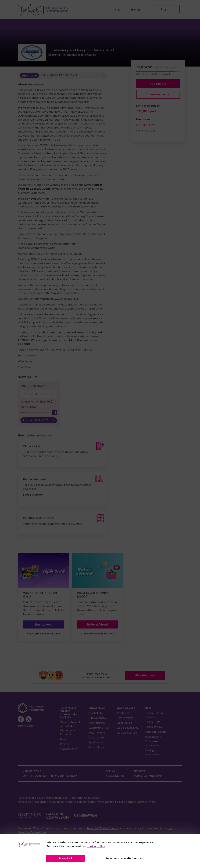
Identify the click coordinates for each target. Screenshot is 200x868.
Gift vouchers (97, 718)
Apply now (124, 713)
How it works (97, 733)
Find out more (33, 495)
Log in (165, 9)
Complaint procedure (152, 743)
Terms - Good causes (154, 715)
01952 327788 (115, 776)
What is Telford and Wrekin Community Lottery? (70, 728)
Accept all (65, 858)
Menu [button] (136, 10)
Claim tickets (97, 723)
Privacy (65, 744)
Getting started (127, 733)
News (64, 739)
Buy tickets (158, 84)
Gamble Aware (146, 802)
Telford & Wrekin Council (102, 828)
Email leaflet (124, 723)
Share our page (158, 94)
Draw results (97, 737)
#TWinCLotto (26, 726)
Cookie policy (69, 749)
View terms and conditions (44, 634)
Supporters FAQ (99, 728)
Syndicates (96, 742)
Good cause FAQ (128, 728)
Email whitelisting (156, 732)
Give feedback (145, 675)
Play (118, 10)
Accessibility (153, 737)
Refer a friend (97, 624)
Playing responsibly (152, 752)
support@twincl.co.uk (148, 776)
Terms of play (154, 727)
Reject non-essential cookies (124, 858)
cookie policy (96, 846)
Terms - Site (153, 722)
